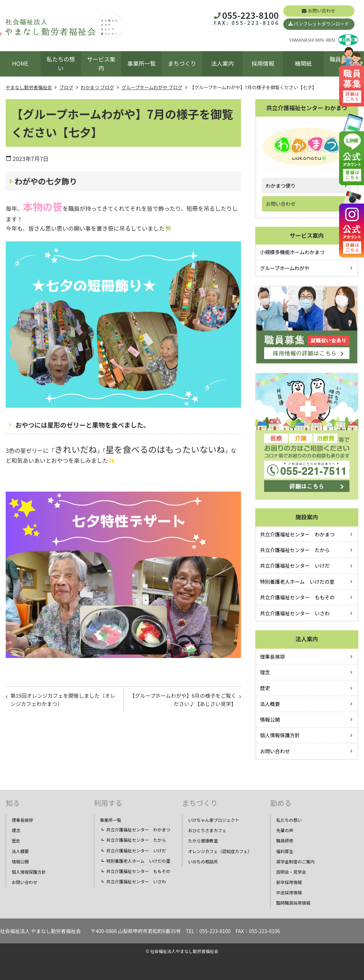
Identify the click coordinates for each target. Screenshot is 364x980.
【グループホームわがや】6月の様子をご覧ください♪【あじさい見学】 (183, 701)
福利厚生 (285, 851)
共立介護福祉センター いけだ (295, 566)
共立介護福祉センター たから (295, 550)
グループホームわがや (285, 268)
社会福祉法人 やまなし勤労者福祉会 (40, 931)
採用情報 (263, 63)
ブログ (66, 87)
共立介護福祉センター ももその (298, 597)
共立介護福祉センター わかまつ (298, 534)
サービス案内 (101, 64)
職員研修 (285, 840)
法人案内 (223, 63)
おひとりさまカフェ (207, 830)
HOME (20, 63)
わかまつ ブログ (97, 87)
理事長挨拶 (273, 657)
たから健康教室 (203, 840)
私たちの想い (61, 64)
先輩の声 (285, 830)
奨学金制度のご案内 (295, 861)
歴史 (265, 688)
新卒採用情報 (289, 882)
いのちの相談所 (203, 861)
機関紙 (303, 63)
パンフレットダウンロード (321, 24)
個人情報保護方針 (280, 735)
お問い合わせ (322, 10)
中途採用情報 (289, 892)
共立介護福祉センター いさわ (295, 613)
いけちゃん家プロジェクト (214, 820)
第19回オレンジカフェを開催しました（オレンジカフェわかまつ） (60, 701)
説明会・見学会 (291, 872)
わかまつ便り (281, 186)
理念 (265, 672)
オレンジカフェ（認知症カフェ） (220, 851)
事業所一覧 (141, 63)
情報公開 (270, 719)
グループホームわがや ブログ (152, 87)
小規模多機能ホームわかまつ (293, 252)
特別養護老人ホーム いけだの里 (298, 582)
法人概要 (270, 704)
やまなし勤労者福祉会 (29, 87)
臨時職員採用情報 (293, 903)
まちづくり (182, 63)
